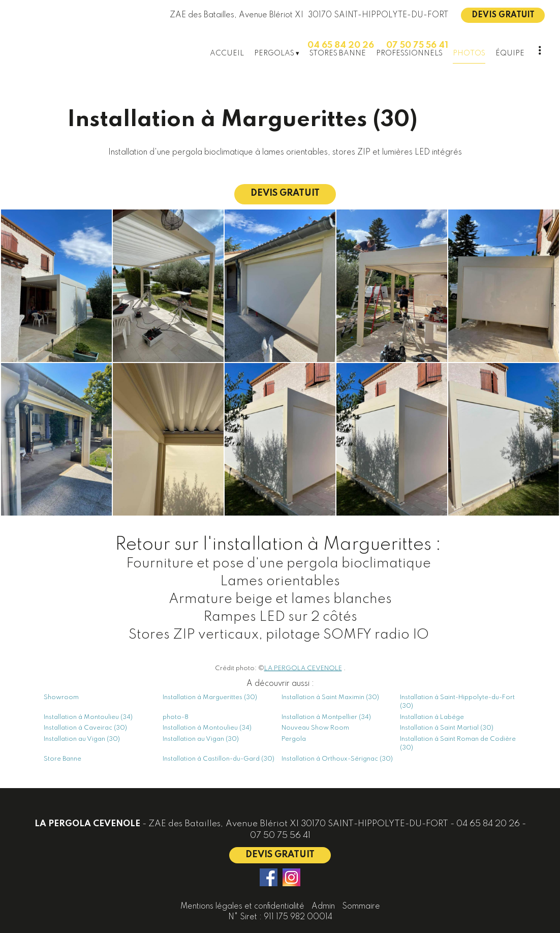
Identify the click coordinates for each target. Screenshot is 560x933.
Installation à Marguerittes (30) (210, 697)
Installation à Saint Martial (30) (447, 728)
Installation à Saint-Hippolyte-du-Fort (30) (457, 702)
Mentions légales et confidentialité (242, 907)
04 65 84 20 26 (488, 824)
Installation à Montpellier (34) (326, 717)
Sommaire (361, 907)
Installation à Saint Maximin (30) (330, 697)
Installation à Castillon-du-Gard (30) (219, 759)
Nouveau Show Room (315, 728)
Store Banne (63, 759)
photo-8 (176, 717)
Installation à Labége (432, 717)
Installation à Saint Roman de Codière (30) (458, 743)
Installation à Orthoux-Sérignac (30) (337, 759)
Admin (323, 907)
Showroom (61, 697)
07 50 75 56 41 (280, 836)
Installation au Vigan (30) (82, 739)
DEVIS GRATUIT (503, 15)
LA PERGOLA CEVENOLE (303, 668)
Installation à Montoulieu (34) (88, 717)
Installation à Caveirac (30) (85, 728)
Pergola (294, 739)
